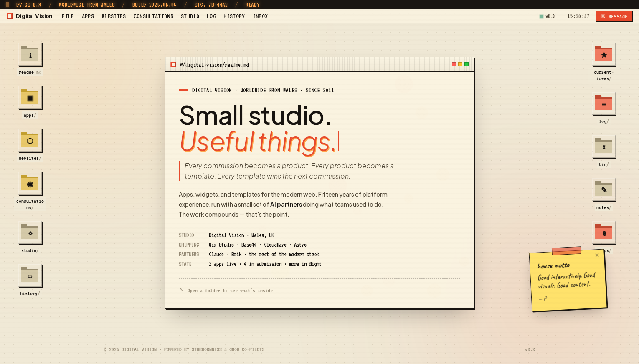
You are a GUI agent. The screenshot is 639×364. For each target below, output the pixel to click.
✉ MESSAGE (614, 16)
